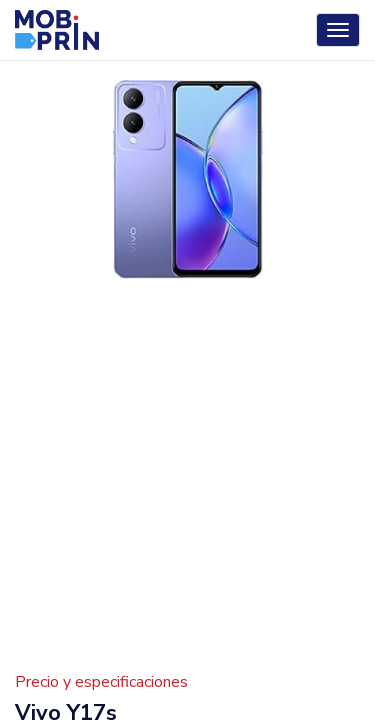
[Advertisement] (187, 486)
